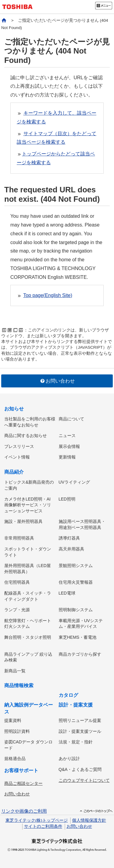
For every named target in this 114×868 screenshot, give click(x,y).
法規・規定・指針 (76, 742)
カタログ (68, 695)
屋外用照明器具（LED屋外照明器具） (28, 569)
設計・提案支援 (76, 705)
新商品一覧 (15, 671)
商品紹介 (14, 472)
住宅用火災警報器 (76, 582)
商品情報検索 (19, 685)
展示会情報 (69, 446)
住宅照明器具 (17, 582)
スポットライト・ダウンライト (28, 552)
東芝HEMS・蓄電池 (78, 637)
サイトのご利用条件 (43, 826)
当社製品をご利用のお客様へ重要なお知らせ (30, 422)
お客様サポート (21, 770)
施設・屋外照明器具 (23, 521)
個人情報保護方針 (89, 820)
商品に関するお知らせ (26, 436)
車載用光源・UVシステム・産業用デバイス (81, 624)
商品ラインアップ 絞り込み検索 (28, 657)
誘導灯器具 (69, 538)
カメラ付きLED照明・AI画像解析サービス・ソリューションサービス (28, 505)
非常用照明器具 (19, 538)
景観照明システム (76, 566)
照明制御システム (76, 610)
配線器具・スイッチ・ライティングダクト (28, 596)
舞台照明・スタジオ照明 (28, 637)
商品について (71, 419)
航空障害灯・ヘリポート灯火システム (28, 624)
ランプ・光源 (17, 610)
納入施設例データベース (29, 708)
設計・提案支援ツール (80, 731)
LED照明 (67, 499)
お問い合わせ (57, 381)
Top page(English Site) (48, 295)
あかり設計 (69, 759)
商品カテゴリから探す (80, 654)
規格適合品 (15, 759)
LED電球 (67, 593)
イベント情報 (17, 457)
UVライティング (74, 482)
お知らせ (14, 409)
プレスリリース (19, 446)
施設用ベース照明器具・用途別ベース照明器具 (82, 524)
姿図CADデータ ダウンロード (28, 745)
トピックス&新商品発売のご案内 (29, 485)
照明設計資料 (17, 731)
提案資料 (13, 720)
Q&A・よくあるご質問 (80, 769)
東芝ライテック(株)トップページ (37, 820)
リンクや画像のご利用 (24, 811)
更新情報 (67, 457)
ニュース (67, 436)
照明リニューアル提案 (80, 720)
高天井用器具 (71, 549)
